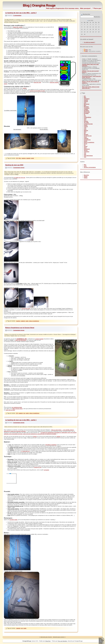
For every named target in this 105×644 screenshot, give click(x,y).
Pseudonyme (87, 140)
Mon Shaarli (101, 640)
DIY (85, 96)
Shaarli (86, 146)
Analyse (86, 100)
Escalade (86, 113)
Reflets (86, 178)
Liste (85, 128)
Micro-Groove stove (18, 409)
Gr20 (85, 119)
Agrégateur (87, 99)
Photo (85, 137)
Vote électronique (88, 156)
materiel (28, 158)
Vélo (85, 157)
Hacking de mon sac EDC (14, 165)
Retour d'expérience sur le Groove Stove (20, 328)
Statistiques (87, 149)
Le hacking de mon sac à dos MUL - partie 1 (21, 420)
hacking (24, 158)
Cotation (86, 109)
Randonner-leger (26, 308)
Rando (85, 141)
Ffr (85, 115)
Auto (85, 103)
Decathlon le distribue (51, 445)
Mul (85, 133)
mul (24, 413)
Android (86, 101)
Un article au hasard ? (89, 42)
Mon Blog (101, 639)
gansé (6, 84)
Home (100, 638)
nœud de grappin (54, 82)
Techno (86, 150)
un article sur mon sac (19, 178)
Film (85, 116)
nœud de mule (37, 82)
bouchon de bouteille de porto (37, 91)
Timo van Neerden (62, 641)
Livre (85, 129)
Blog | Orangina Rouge (39, 5)
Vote (85, 154)
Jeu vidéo (86, 123)
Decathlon (86, 111)
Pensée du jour (88, 136)
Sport (85, 148)
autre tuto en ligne (10, 410)
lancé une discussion (21, 340)
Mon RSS (101, 641)
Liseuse (86, 126)
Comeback (87, 108)
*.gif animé (46, 470)
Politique (86, 138)
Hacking (86, 121)
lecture (35, 436)
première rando (13, 520)
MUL (85, 97)
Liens (85, 166)
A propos (101, 643)
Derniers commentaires (90, 167)
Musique (86, 134)
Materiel (86, 130)
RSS (86, 50)
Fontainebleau (87, 117)
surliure (25, 88)
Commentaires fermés (19, 168)
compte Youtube (39, 339)
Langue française (88, 124)
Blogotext (86, 107)
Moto (85, 132)
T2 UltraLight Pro (25, 451)
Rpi (85, 145)
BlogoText (86, 175)
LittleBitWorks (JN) (22, 339)
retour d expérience (34, 321)
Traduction (86, 152)
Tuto (85, 153)
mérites (58, 436)
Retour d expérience (89, 142)
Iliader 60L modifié (18, 27)
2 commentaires (17, 16)
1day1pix (101, 642)
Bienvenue (86, 104)
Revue (85, 144)
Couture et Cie (38, 467)
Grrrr (85, 120)
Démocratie (87, 112)
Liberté (86, 125)
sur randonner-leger (17, 407)
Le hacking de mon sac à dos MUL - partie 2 (21, 13)
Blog (85, 105)
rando (32, 158)
